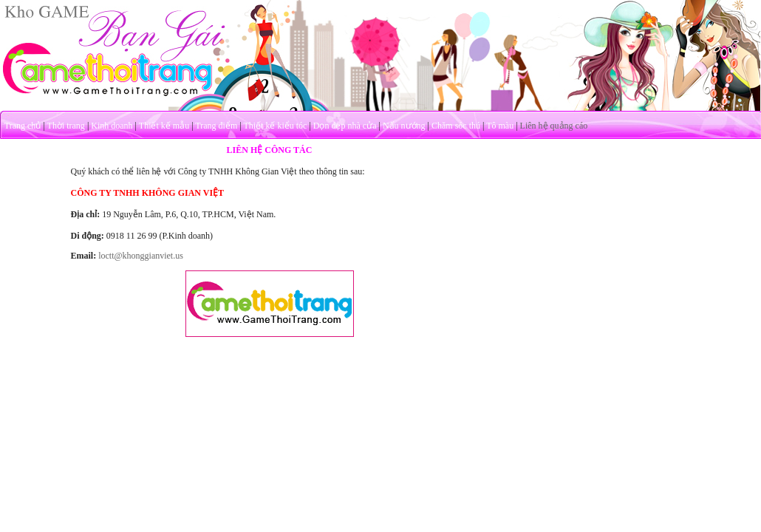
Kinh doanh (112, 126)
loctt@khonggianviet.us (141, 256)
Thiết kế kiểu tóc (275, 126)
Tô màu (500, 126)
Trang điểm (216, 126)
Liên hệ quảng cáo (554, 126)
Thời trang (66, 126)
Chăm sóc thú (456, 126)
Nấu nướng (404, 126)
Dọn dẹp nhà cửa (345, 126)
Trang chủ (23, 126)
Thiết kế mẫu (164, 126)
